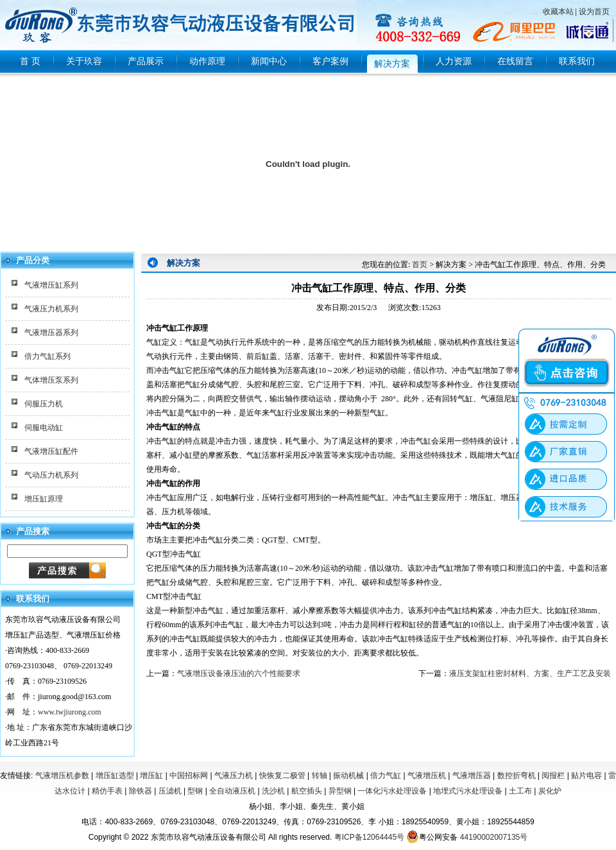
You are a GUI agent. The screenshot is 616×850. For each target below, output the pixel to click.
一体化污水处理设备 (392, 791)
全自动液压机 (232, 791)
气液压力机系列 (51, 309)
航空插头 (307, 791)
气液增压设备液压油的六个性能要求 (239, 673)
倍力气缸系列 (47, 356)
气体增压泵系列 (51, 380)
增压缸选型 (115, 776)
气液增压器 (472, 776)
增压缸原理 (44, 499)
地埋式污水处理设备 (468, 791)
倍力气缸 (386, 776)
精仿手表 (107, 791)
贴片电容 (586, 776)
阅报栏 (553, 776)
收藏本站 (558, 12)
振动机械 (348, 776)
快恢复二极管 (282, 776)
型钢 (195, 791)
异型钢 (340, 791)
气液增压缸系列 (51, 285)
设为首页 (594, 12)
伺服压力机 (44, 404)
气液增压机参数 (62, 776)
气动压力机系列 (51, 475)
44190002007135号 (494, 837)
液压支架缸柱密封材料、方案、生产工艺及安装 (530, 673)
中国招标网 (189, 776)
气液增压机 (427, 776)
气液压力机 (234, 776)
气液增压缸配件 (51, 451)
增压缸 (151, 776)
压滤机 (170, 791)
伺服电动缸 (44, 428)
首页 (420, 265)
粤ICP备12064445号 (369, 837)
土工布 (520, 791)
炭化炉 (550, 791)
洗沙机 (273, 791)
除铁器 (141, 791)
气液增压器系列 (51, 333)
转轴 (320, 776)
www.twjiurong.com (70, 712)
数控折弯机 (517, 776)
